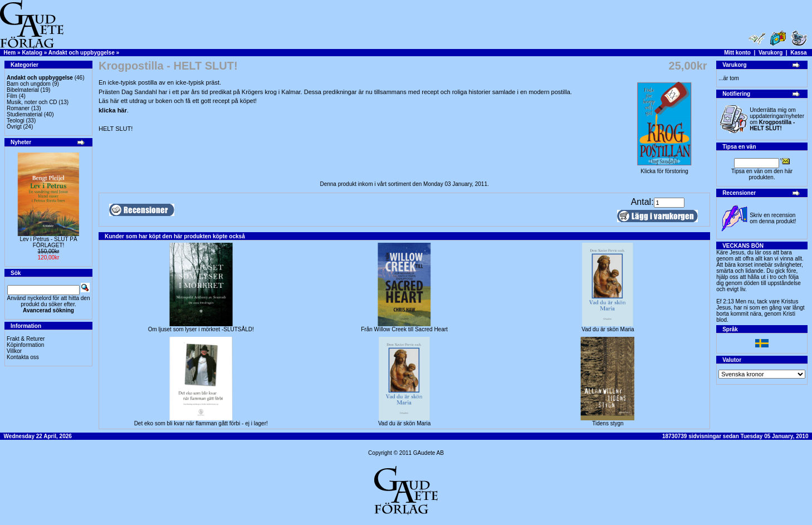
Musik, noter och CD (32, 102)
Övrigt (14, 127)
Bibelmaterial (23, 90)
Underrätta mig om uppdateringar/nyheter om (777, 119)
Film (12, 96)
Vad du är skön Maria (608, 329)
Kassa (798, 53)
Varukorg (771, 53)
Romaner (18, 108)
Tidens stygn (608, 423)
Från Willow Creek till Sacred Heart (404, 329)
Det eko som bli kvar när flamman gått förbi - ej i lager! (201, 423)
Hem (10, 53)
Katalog (32, 53)
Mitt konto (737, 53)
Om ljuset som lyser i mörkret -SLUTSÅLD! (201, 329)
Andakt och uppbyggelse (82, 53)
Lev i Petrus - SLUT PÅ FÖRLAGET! (48, 242)
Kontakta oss (23, 357)
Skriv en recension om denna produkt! (773, 218)
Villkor (14, 351)
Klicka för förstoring (664, 169)
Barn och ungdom (29, 84)
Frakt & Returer (26, 339)
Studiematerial (25, 114)
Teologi (16, 121)
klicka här (113, 110)
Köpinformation (25, 345)
